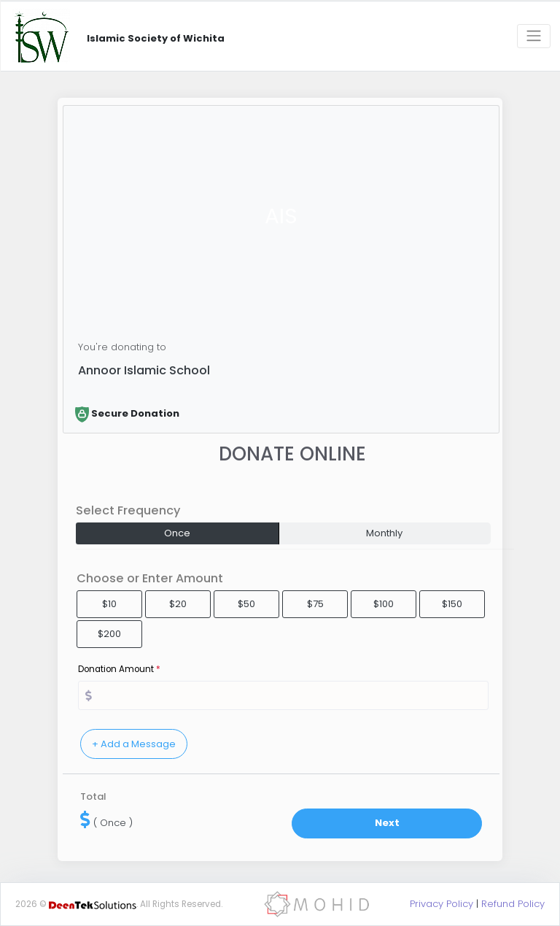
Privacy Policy (442, 904)
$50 (246, 604)
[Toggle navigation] (534, 36)
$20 (178, 604)
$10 (109, 604)
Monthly (384, 533)
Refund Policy (513, 904)
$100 (384, 604)
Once (177, 533)
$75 (315, 604)
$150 (452, 604)
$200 (109, 634)
